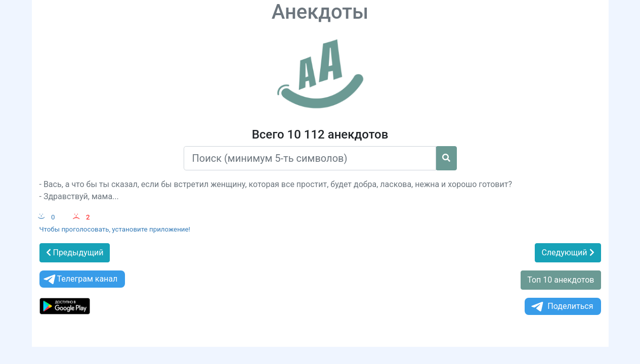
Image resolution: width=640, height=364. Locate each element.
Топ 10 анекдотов (561, 280)
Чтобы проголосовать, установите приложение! (115, 229)
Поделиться (561, 307)
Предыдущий (75, 253)
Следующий (568, 253)
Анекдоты (320, 12)
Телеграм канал (80, 279)
